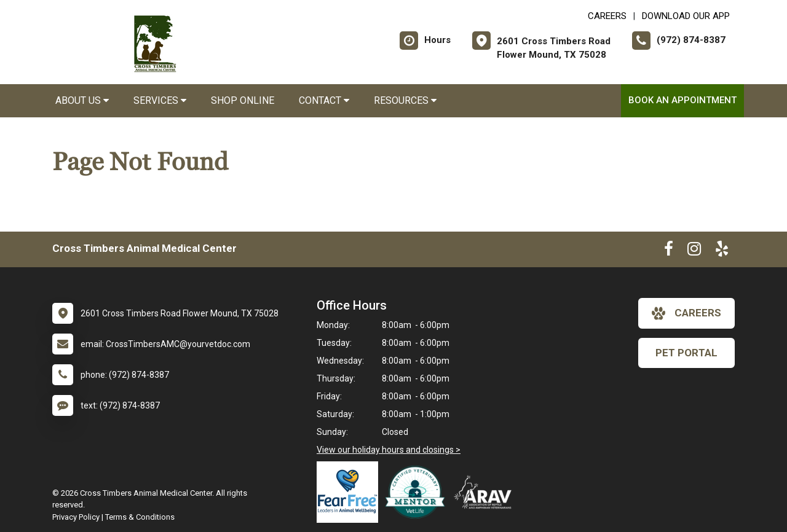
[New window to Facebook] (669, 251)
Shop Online (243, 100)
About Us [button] (82, 100)
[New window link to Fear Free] (350, 492)
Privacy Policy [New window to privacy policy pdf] (76, 517)
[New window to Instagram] (694, 251)
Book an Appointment (682, 100)
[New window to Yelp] (722, 251)
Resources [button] (405, 100)
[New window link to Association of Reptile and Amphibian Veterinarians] (486, 492)
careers (686, 313)
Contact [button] (324, 100)
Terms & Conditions (140, 517)
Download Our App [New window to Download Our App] (686, 16)
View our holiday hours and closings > (389, 450)
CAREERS (607, 16)
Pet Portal (686, 353)
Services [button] (160, 100)
